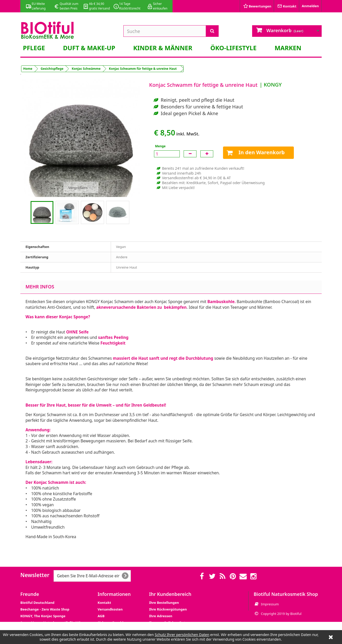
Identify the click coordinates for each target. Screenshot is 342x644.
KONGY (273, 85)
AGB (101, 616)
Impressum (270, 604)
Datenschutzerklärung (116, 629)
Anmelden (310, 6)
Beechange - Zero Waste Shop (45, 609)
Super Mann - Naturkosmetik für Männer (54, 623)
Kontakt (104, 603)
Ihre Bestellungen (164, 603)
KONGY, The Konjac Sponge (43, 616)
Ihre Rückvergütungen (168, 609)
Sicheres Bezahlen (113, 623)
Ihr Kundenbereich (170, 594)
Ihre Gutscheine (162, 629)
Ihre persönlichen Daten (169, 623)
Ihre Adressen (161, 616)
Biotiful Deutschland (37, 603)
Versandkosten (110, 609)
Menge (160, 146)
